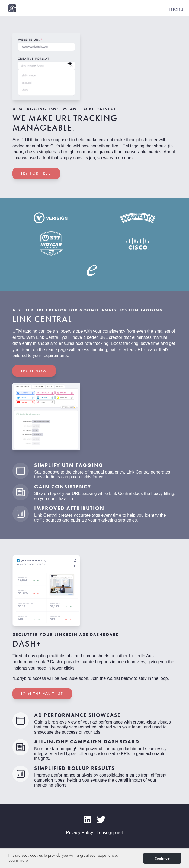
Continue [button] (162, 858)
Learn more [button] (18, 860)
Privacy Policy (80, 833)
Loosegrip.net (110, 833)
